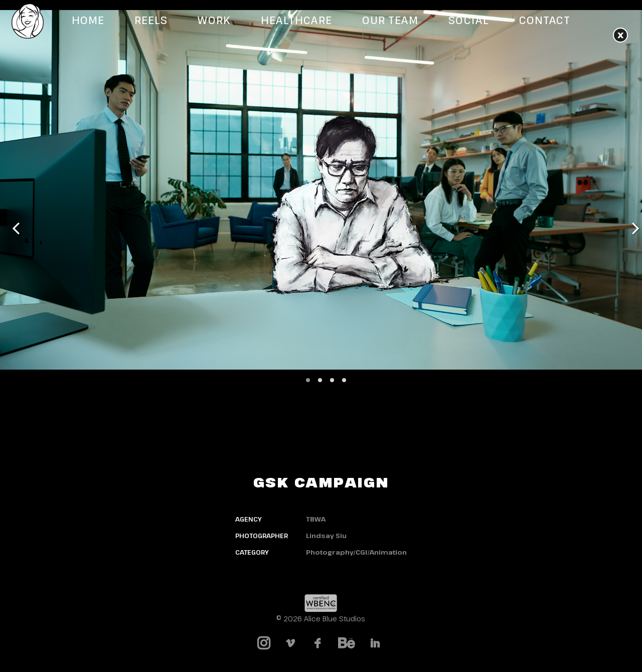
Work (214, 20)
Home (88, 20)
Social (468, 20)
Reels (151, 20)
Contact (545, 20)
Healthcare (297, 20)
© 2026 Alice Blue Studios (321, 619)
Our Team (390, 20)
